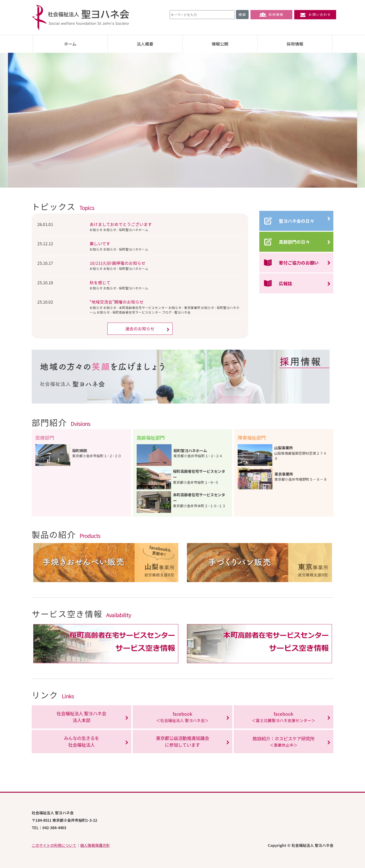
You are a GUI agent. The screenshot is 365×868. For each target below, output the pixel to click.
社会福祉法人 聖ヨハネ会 (81, 17)
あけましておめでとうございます (121, 224)
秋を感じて (100, 283)
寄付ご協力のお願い (299, 263)
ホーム (70, 44)
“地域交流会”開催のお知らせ (117, 302)
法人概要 (145, 44)
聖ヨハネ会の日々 (297, 221)
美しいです (100, 244)
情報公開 (220, 44)
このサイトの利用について (54, 845)
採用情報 (271, 14)
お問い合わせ (315, 15)
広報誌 (286, 283)
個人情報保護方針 (95, 845)
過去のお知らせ (140, 329)
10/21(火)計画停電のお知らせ (118, 263)
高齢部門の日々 (294, 242)
